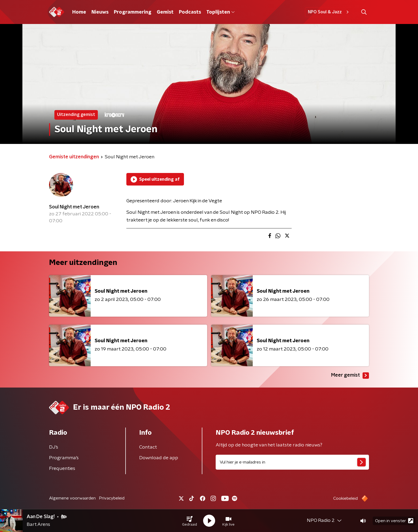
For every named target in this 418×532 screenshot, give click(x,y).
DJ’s (54, 447)
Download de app (159, 458)
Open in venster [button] (394, 521)
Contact (148, 447)
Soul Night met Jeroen (74, 207)
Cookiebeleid (345, 498)
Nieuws (100, 12)
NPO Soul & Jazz (329, 12)
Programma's (64, 458)
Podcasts (190, 12)
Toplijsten (220, 12)
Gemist (165, 12)
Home (79, 12)
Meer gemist (350, 376)
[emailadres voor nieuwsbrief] (292, 462)
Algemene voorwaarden (72, 498)
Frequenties (62, 469)
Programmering (133, 12)
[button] (190, 521)
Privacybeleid (112, 498)
